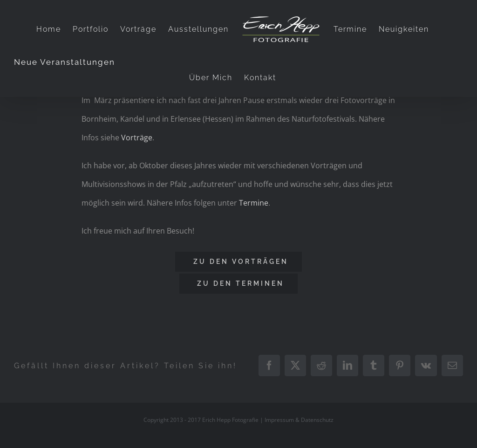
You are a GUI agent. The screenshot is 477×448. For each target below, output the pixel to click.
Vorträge (137, 138)
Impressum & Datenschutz (299, 420)
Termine (254, 203)
